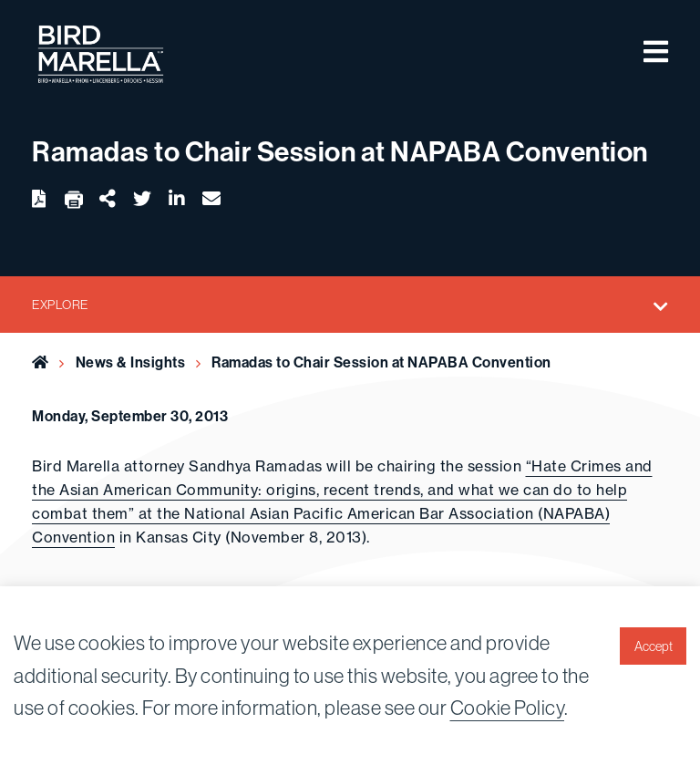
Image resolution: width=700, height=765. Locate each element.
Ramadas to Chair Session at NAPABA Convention (381, 362)
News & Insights (131, 362)
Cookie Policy (508, 708)
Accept (654, 646)
